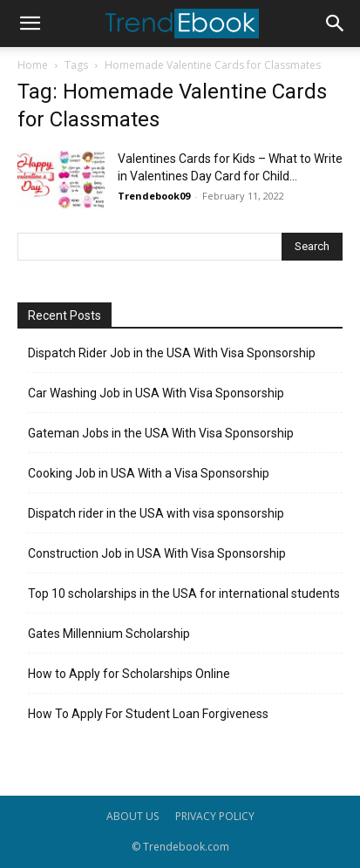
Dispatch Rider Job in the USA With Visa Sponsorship (172, 353)
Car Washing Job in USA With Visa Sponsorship (156, 393)
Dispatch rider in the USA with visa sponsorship (156, 513)
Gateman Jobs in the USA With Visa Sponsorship (161, 433)
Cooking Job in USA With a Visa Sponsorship (149, 473)
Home (33, 65)
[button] (30, 24)
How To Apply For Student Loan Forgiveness (148, 714)
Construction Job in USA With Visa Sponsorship (157, 553)
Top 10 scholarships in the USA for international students (184, 593)
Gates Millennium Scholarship (109, 634)
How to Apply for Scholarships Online (129, 674)
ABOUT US (132, 816)
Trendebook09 (154, 196)
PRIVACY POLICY (215, 816)
